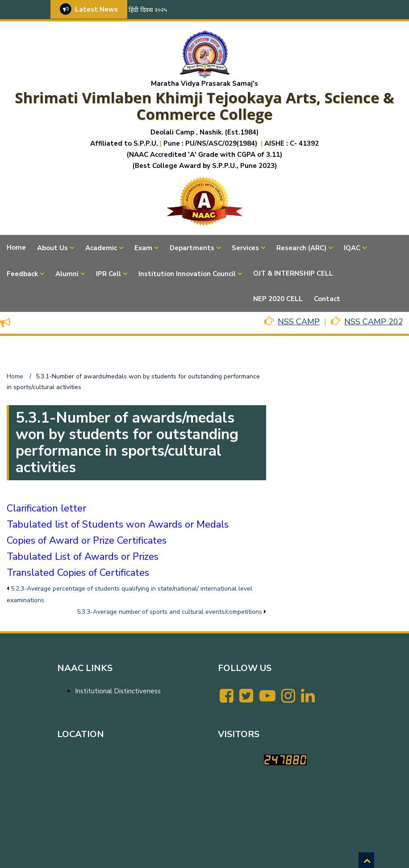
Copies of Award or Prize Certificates (87, 541)
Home (16, 247)
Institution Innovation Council (187, 274)
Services (245, 248)
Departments (192, 248)
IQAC (352, 248)
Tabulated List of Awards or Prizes (83, 557)
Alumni (67, 274)
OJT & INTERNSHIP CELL (293, 273)
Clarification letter (46, 508)
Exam (143, 248)
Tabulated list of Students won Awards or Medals (118, 524)
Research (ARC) (301, 248)
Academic (101, 248)
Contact (327, 299)
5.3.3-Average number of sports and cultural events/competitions (169, 612)
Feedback (22, 274)
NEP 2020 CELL (278, 299)
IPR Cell (109, 274)
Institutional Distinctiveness (118, 691)
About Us (52, 248)
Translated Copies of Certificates (78, 573)
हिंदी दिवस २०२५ (148, 10)
